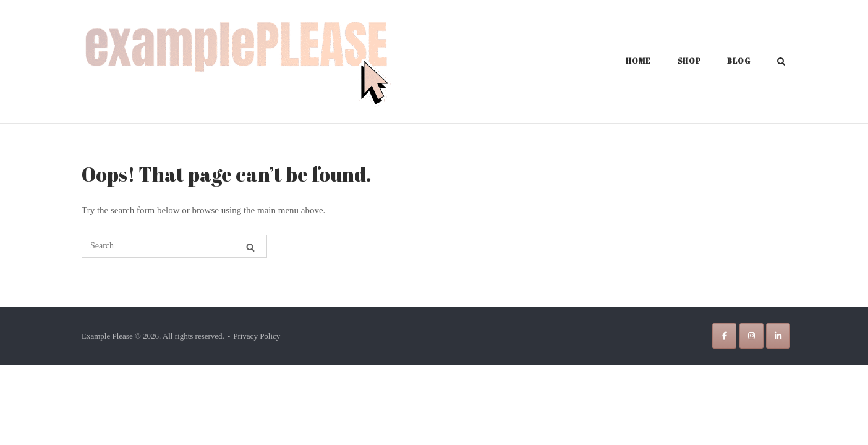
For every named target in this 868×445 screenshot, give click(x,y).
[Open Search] (781, 62)
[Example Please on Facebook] (724, 336)
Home (638, 61)
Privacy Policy (257, 336)
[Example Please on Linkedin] (778, 336)
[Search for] (174, 246)
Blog (739, 61)
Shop (689, 61)
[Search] (250, 247)
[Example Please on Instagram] (751, 336)
